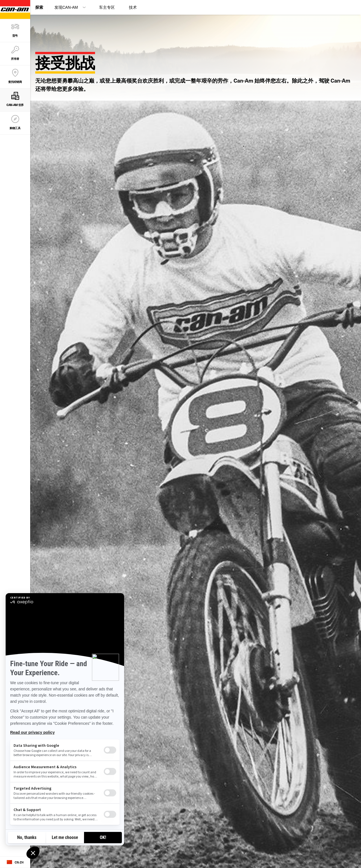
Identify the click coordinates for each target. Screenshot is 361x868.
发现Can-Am (66, 7)
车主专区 (107, 7)
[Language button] (15, 862)
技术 (133, 7)
